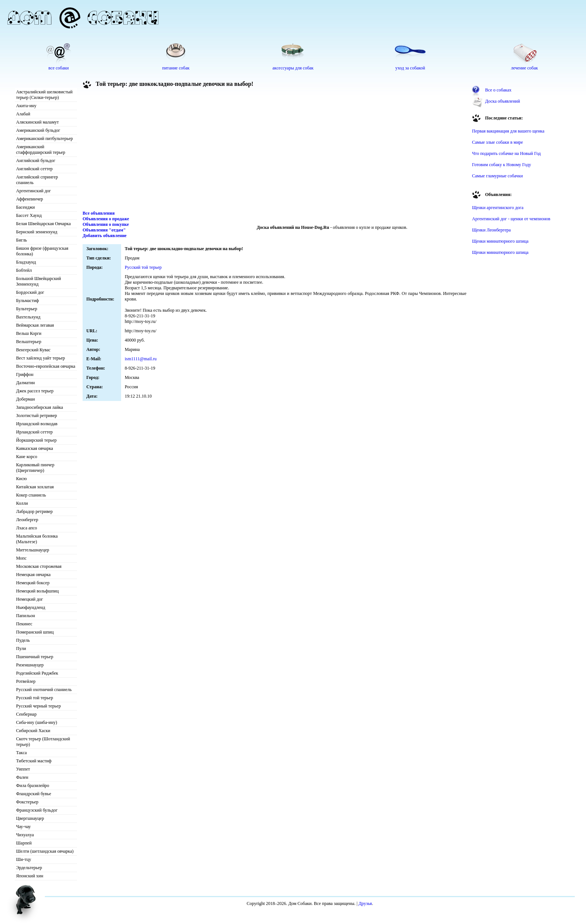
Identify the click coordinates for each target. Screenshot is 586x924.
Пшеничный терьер (35, 657)
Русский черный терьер (38, 706)
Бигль (21, 240)
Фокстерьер (27, 802)
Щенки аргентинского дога (498, 208)
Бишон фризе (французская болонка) (42, 251)
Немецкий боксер (33, 583)
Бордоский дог (30, 292)
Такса (21, 753)
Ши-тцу (24, 859)
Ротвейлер (26, 681)
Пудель (23, 640)
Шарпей (24, 843)
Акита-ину (26, 106)
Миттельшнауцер (33, 550)
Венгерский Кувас (33, 350)
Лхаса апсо (27, 528)
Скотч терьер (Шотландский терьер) (43, 742)
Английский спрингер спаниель (37, 180)
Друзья (365, 903)
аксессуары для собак (293, 68)
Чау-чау (23, 827)
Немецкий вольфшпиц (37, 591)
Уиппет (23, 769)
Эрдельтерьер (29, 868)
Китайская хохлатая (35, 487)
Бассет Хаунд (29, 215)
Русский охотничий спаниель (44, 690)
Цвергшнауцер (30, 818)
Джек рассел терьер (35, 391)
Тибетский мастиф (34, 761)
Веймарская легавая (35, 325)
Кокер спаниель (31, 495)
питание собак (176, 68)
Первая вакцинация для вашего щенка (508, 131)
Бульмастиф (27, 301)
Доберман (26, 399)
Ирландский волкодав (37, 424)
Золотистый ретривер (36, 416)
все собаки (59, 68)
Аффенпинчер (30, 199)
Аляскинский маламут (37, 122)
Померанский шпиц (35, 632)
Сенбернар (26, 714)
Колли (22, 503)
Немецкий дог (30, 599)
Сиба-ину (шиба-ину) (37, 722)
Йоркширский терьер (36, 440)
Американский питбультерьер (44, 139)
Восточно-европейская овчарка (46, 366)
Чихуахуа (25, 835)
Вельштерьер (29, 342)
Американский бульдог (38, 130)
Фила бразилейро (33, 785)
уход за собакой (410, 68)
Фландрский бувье (34, 794)
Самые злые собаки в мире (497, 142)
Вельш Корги (29, 333)
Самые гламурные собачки (497, 176)
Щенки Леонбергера (491, 230)
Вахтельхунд (28, 317)
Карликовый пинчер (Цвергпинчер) (35, 468)
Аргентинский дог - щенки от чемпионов (511, 219)
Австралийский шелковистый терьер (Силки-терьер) (44, 95)
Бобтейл (24, 270)
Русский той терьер (35, 698)
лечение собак (524, 68)
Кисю (21, 479)
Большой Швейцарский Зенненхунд (38, 281)
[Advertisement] (275, 151)
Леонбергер (27, 520)
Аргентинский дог (33, 191)
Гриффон (25, 374)
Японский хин (30, 876)
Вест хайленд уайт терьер (41, 358)
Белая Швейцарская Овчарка (43, 224)
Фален (22, 777)
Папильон (26, 616)
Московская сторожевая (39, 566)
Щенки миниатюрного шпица (500, 241)
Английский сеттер (34, 169)
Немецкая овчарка (33, 575)
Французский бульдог (37, 810)
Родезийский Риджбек (37, 673)
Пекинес (24, 624)
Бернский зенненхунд (37, 232)
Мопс (21, 558)
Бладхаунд (26, 262)
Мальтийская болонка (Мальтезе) (37, 539)
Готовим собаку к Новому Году (502, 165)
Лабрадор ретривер (34, 511)
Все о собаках (498, 90)
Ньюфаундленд (31, 607)
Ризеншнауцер (30, 665)
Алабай (23, 114)
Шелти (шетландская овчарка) (45, 851)
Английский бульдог (36, 161)
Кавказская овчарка (35, 448)
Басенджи (25, 207)
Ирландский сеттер (34, 432)
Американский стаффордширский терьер (41, 150)
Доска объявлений (502, 101)
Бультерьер (27, 309)
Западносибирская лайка (40, 407)
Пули (21, 648)
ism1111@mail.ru (141, 359)
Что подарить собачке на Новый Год (506, 153)
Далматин (25, 383)
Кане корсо (27, 457)
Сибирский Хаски (33, 731)
